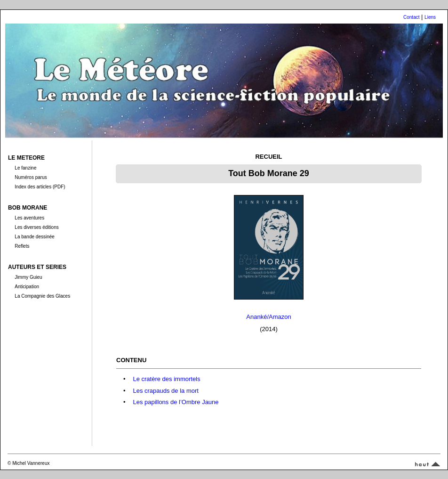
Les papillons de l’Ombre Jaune (176, 402)
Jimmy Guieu (28, 277)
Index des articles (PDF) (40, 187)
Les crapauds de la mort (165, 391)
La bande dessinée (35, 237)
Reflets (22, 246)
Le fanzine (25, 168)
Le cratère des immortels (166, 379)
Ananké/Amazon (268, 317)
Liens (430, 17)
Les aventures (29, 218)
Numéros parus (31, 177)
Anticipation (27, 287)
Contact (411, 17)
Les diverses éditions (36, 227)
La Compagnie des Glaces (42, 296)
